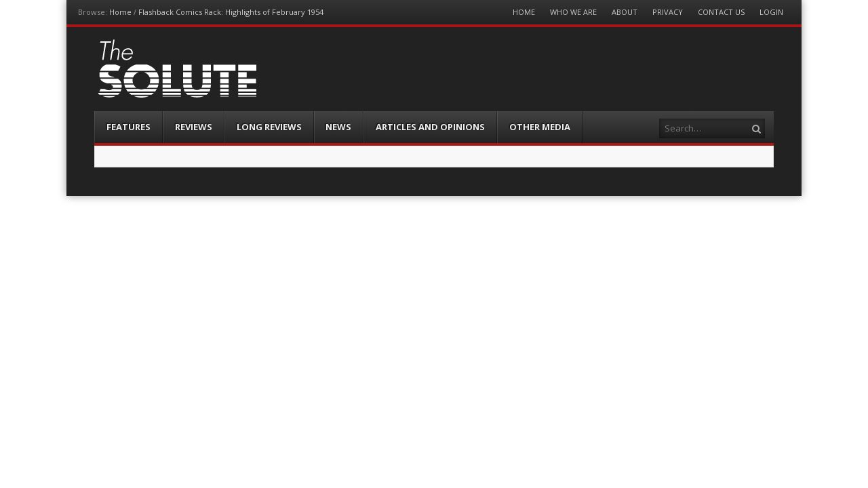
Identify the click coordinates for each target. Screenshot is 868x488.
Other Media (540, 127)
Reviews (194, 127)
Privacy (668, 12)
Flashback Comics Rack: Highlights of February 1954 (231, 12)
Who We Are (573, 12)
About (625, 12)
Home (120, 12)
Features (129, 127)
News (338, 127)
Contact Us (721, 12)
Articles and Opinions (430, 127)
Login (771, 12)
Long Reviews (269, 127)
